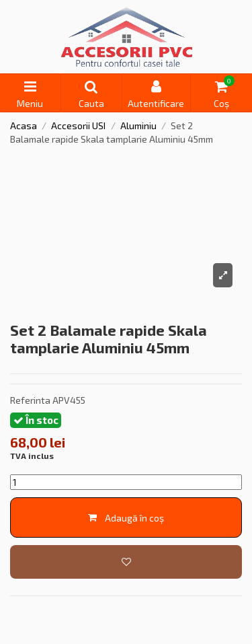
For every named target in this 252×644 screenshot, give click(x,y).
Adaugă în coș (126, 518)
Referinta (30, 400)
